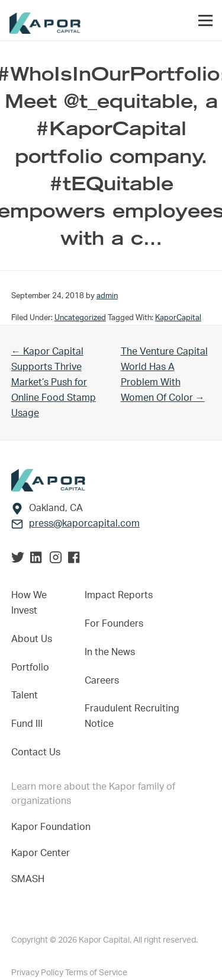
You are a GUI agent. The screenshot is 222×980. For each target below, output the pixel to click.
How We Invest (29, 603)
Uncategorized (80, 318)
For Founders (114, 624)
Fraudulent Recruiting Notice (132, 716)
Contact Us (36, 752)
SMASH (28, 879)
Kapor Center (43, 853)
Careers (102, 681)
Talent (25, 695)
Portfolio (30, 668)
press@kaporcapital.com (84, 523)
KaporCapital (178, 318)
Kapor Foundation (53, 827)
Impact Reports (119, 595)
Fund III (27, 724)
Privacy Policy (38, 973)
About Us (32, 639)
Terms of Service (96, 973)
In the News (110, 652)
